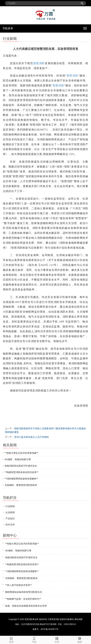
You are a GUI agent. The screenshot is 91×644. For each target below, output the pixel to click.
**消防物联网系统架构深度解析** (21, 479)
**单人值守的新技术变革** (18, 585)
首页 (11, 640)
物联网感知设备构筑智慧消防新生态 (24, 592)
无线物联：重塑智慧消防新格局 (21, 485)
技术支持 (10, 525)
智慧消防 (39, 63)
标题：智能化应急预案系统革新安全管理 (26, 606)
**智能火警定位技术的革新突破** (21, 453)
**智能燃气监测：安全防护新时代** (23, 599)
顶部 (80, 640)
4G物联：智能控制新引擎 (18, 459)
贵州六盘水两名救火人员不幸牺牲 (32, 437)
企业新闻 (10, 512)
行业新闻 (10, 506)
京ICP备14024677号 (49, 629)
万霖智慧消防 (54, 619)
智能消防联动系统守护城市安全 (21, 466)
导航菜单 (8, 28)
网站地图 (78, 619)
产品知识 (10, 518)
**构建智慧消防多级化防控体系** (21, 472)
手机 (34, 640)
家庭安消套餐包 (67, 619)
